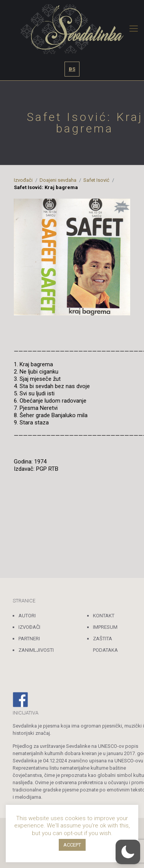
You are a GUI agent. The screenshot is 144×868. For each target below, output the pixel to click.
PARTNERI (29, 639)
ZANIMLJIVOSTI (36, 650)
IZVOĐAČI (29, 627)
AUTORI (27, 616)
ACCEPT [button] (72, 845)
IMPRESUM (105, 627)
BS (72, 69)
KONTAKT (104, 616)
